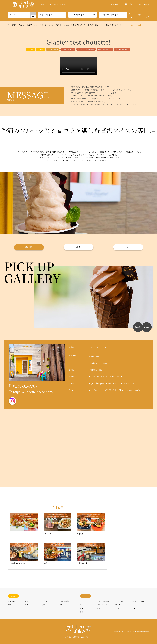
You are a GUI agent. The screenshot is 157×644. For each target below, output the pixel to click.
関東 (61, 605)
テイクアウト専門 (138, 601)
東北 (9, 605)
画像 (78, 247)
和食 (99, 608)
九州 (27, 601)
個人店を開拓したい (105, 49)
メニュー (128, 247)
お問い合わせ (144, 4)
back (138, 327)
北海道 (41, 49)
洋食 (133, 608)
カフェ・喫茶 (119, 601)
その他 (30, 49)
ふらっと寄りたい (68, 49)
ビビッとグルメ (129, 631)
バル (81, 605)
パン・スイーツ (53, 49)
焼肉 (81, 612)
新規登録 (128, 4)
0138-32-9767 (25, 386)
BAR (81, 601)
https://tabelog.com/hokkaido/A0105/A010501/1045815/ (111, 383)
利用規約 (115, 4)
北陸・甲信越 (64, 601)
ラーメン (135, 605)
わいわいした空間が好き (86, 49)
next (147, 327)
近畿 (44, 605)
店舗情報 (29, 247)
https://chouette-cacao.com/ (33, 392)
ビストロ (118, 605)
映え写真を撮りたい (122, 49)
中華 (81, 608)
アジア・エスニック (104, 601)
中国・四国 (11, 601)
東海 (27, 605)
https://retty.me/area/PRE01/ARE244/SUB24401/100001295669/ (114, 390)
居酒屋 (117, 608)
